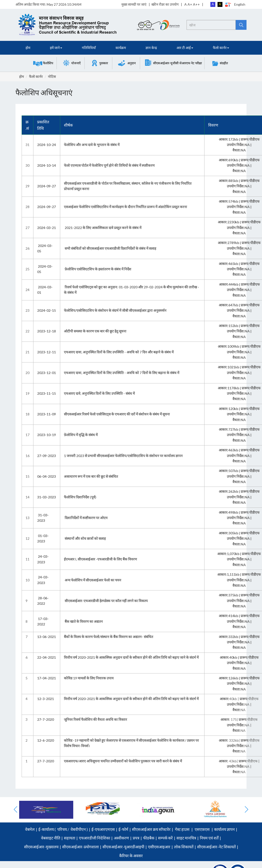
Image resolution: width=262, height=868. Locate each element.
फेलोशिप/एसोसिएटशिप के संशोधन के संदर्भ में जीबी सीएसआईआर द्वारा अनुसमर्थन (115, 310)
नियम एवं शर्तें (209, 838)
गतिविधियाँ (89, 48)
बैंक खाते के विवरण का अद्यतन (84, 621)
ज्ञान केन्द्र (151, 48)
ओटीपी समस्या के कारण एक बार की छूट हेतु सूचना (95, 331)
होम (28, 48)
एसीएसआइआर (159, 847)
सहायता (70, 838)
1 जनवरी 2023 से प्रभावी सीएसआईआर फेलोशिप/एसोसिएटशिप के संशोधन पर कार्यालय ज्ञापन (123, 456)
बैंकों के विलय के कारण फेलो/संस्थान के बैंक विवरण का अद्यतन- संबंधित (109, 637)
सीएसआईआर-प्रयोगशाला (80, 847)
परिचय (62, 829)
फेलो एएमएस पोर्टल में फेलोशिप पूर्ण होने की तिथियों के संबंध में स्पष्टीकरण (109, 165)
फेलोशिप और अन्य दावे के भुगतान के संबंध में (92, 145)
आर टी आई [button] (185, 48)
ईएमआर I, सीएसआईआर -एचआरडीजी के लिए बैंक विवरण (100, 559)
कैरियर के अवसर (131, 856)
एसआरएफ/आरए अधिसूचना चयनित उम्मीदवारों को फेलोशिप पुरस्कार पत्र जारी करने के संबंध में (123, 761)
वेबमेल (30, 829)
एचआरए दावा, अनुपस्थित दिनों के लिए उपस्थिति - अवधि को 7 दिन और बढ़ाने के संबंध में (119, 352)
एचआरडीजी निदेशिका (95, 838)
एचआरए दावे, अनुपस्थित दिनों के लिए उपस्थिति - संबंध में (99, 393)
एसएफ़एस (202, 829)
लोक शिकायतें (184, 847)
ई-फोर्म (123, 829)
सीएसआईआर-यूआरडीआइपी (123, 847)
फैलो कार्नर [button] (221, 48)
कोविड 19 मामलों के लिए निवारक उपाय (89, 678)
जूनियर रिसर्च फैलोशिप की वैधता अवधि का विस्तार (95, 719)
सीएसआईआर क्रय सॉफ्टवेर (151, 829)
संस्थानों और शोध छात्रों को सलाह (85, 538)
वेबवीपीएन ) (79, 829)
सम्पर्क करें (165, 838)
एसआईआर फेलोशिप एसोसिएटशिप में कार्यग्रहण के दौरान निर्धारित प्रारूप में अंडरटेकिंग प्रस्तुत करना (125, 207)
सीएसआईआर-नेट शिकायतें (216, 847)
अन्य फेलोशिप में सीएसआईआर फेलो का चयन (93, 580)
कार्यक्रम (121, 48)
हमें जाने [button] (56, 48)
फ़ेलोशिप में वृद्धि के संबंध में (81, 435)
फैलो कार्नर (36, 76)
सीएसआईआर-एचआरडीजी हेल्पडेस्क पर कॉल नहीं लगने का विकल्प (106, 601)
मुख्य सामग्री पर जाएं (134, 4)
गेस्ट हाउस (182, 829)
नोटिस (52, 76)
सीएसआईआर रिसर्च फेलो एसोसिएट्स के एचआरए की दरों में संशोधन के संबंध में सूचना (117, 414)
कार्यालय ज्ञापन (224, 829)
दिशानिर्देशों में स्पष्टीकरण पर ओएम (86, 518)
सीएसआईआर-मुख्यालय (41, 847)
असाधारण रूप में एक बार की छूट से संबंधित (91, 476)
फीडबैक (149, 838)
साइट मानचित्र (186, 838)
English (240, 4)
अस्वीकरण (121, 838)
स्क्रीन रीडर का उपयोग (165, 4)
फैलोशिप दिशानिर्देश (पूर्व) (80, 497)
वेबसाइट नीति (51, 838)
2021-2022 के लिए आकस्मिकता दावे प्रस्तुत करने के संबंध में (103, 228)
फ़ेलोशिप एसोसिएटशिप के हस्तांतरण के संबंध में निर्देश (98, 269)
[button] (43, 63)
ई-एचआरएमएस (103, 829)
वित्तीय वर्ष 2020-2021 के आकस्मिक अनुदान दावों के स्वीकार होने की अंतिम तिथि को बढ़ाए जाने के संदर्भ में (131, 657)
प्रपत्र (136, 838)
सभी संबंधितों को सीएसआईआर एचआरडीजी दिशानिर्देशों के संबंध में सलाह (110, 248)
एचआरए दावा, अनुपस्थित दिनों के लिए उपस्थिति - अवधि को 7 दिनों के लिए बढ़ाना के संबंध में (122, 373)
